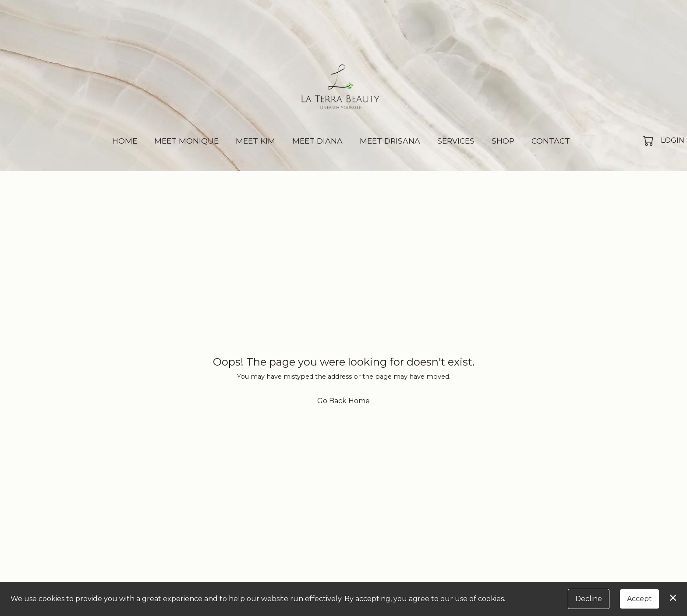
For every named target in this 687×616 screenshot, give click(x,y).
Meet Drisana (390, 141)
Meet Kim (255, 141)
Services (456, 141)
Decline (589, 599)
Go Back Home (343, 401)
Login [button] (673, 140)
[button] (649, 141)
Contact (551, 141)
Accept (639, 599)
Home (125, 141)
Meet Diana (317, 141)
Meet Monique (186, 141)
